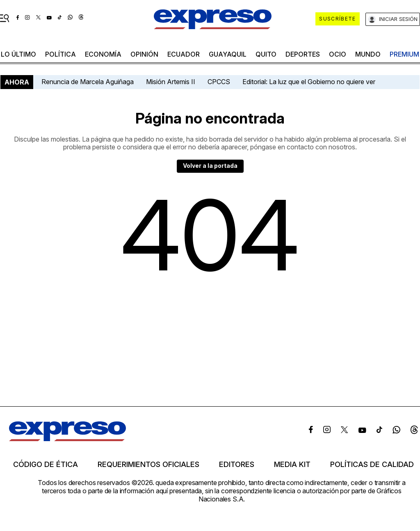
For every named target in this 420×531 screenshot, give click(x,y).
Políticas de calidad (372, 465)
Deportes (303, 54)
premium (404, 54)
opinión (144, 54)
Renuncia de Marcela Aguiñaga (88, 82)
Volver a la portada (210, 166)
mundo (368, 54)
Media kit (292, 465)
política (60, 54)
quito (266, 54)
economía (103, 54)
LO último (18, 54)
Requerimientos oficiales (148, 465)
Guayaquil (228, 54)
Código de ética (46, 465)
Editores (237, 465)
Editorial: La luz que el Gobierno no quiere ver (309, 82)
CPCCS (219, 82)
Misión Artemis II (171, 82)
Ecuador (184, 54)
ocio (338, 54)
